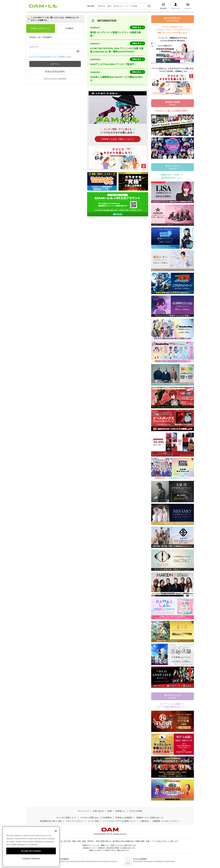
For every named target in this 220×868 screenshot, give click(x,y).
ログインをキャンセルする (55, 78)
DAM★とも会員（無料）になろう (118, 139)
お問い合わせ (98, 811)
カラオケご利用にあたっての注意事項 (96, 818)
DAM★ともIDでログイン (41, 28)
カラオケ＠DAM (136, 811)
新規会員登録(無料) (55, 71)
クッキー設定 (93, 821)
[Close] (56, 837)
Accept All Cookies (31, 857)
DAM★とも (120, 811)
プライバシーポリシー (75, 821)
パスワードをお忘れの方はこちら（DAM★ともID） (51, 56)
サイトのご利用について (67, 818)
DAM (110, 811)
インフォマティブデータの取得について (119, 821)
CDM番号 (69, 28)
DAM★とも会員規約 (124, 818)
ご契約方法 (144, 821)
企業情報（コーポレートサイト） (166, 821)
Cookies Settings (31, 864)
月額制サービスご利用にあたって (150, 818)
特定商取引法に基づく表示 (51, 821)
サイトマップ (83, 811)
